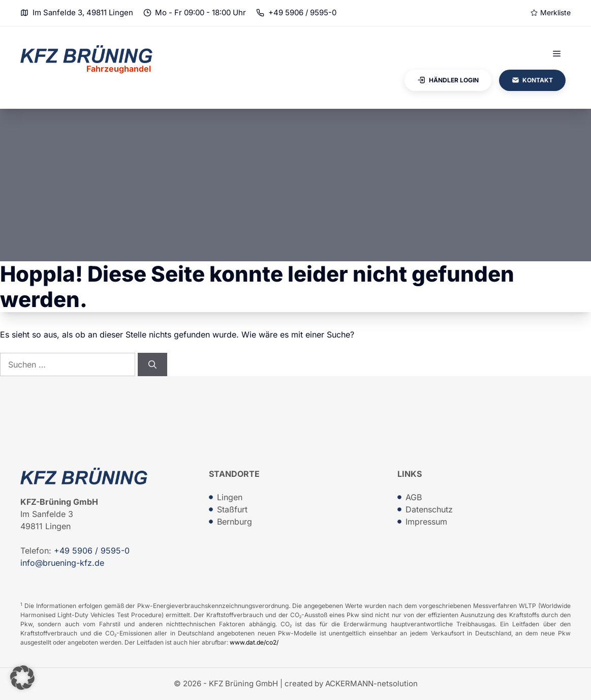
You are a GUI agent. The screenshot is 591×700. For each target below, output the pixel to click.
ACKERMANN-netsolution (371, 683)
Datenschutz (429, 509)
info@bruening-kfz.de (62, 563)
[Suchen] (152, 364)
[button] (22, 678)
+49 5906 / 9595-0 (302, 12)
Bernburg (235, 522)
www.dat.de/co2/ (254, 642)
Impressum (426, 522)
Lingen (230, 497)
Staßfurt (232, 509)
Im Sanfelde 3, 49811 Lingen (83, 12)
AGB (414, 497)
